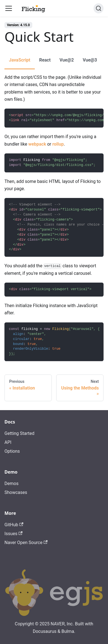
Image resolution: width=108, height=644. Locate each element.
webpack (37, 144)
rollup (58, 144)
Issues (13, 534)
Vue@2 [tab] (67, 60)
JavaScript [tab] (20, 60)
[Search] (99, 8)
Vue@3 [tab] (90, 60)
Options (12, 451)
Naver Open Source (26, 543)
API (8, 442)
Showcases (16, 492)
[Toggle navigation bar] (9, 8)
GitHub (14, 525)
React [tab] (45, 60)
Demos (11, 483)
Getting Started (19, 433)
